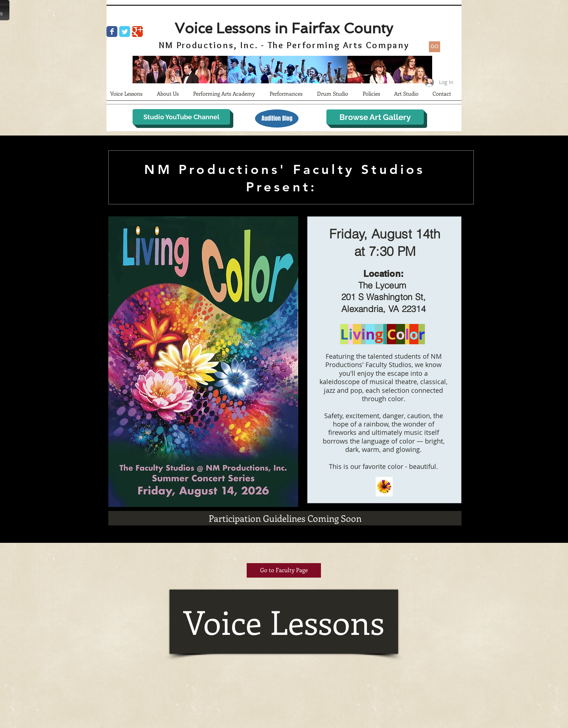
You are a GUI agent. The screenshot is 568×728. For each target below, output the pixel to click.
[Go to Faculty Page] (284, 570)
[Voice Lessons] (284, 622)
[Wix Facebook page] (112, 32)
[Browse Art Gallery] (375, 117)
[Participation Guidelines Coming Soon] (285, 518)
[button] (171, 96)
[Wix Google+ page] (137, 32)
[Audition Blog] (277, 118)
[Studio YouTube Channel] (181, 117)
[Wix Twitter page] (125, 32)
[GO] (435, 47)
